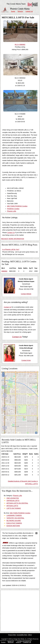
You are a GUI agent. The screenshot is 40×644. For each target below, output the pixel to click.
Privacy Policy (12, 635)
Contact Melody (26, 294)
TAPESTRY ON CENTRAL (15, 518)
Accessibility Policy (22, 635)
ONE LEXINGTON (13, 498)
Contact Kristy (26, 360)
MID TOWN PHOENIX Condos (17, 206)
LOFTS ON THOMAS (14, 508)
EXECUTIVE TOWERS (14, 523)
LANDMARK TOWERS (14, 515)
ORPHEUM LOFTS (13, 501)
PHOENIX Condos (13, 209)
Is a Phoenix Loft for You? (11, 249)
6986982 (4, 271)
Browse (20, 11)
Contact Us (29, 11)
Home (13, 11)
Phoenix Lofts (12, 211)
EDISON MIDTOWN (13, 526)
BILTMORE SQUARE (14, 521)
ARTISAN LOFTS (12, 506)
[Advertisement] (20, 611)
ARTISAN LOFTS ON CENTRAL (17, 503)
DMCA (30, 635)
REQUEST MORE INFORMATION (13, 239)
